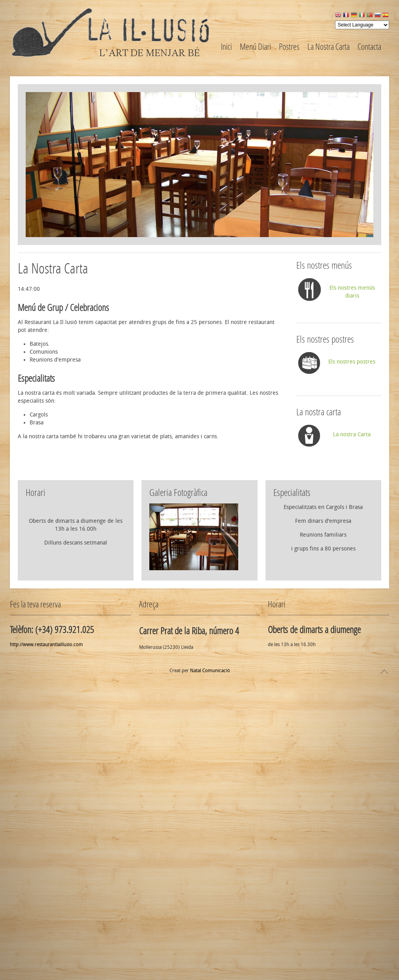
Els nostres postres (352, 362)
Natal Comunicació (210, 677)
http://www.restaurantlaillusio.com (46, 651)
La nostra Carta (352, 434)
